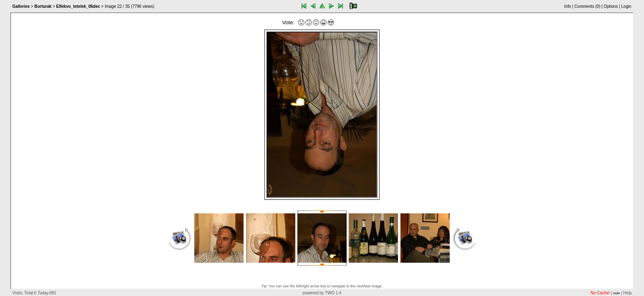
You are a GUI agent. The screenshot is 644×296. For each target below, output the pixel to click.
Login (626, 6)
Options (611, 6)
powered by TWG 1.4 (322, 293)
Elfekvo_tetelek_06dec (78, 6)
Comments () (587, 6)
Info (568, 6)
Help (627, 293)
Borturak (43, 6)
